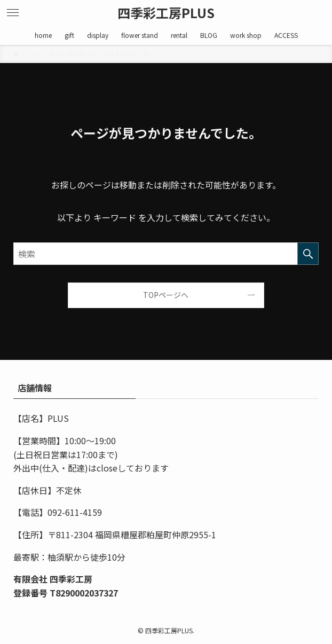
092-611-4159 (75, 512)
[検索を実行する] (308, 254)
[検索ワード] (166, 254)
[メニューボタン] (13, 13)
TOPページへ (166, 295)
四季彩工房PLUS (166, 13)
